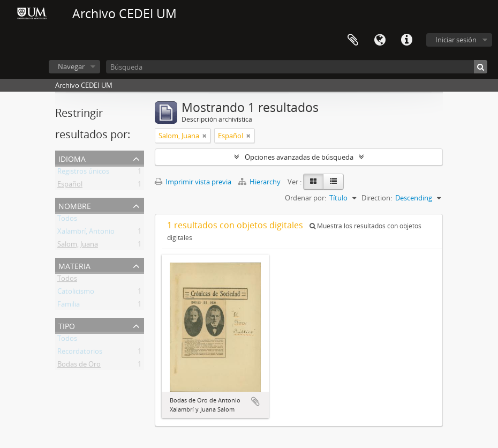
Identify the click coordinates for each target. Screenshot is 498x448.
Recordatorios (80, 353)
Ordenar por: (305, 198)
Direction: (377, 198)
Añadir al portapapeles (255, 401)
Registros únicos (83, 173)
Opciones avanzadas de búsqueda (299, 157)
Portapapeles (353, 40)
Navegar (71, 66)
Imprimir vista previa (193, 182)
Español (70, 186)
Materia (74, 265)
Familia (69, 306)
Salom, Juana (78, 246)
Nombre (75, 205)
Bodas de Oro (79, 366)
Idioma (380, 40)
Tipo (67, 325)
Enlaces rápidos (406, 40)
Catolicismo (76, 293)
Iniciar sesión (456, 40)
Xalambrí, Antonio (86, 233)
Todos (67, 220)
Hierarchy (260, 182)
